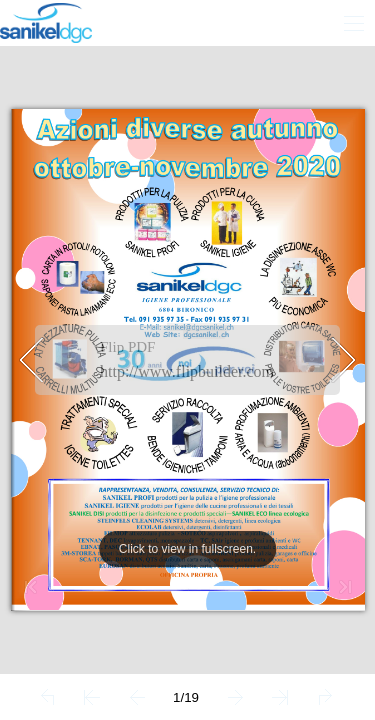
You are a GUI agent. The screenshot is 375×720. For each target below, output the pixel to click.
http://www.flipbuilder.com (187, 371)
